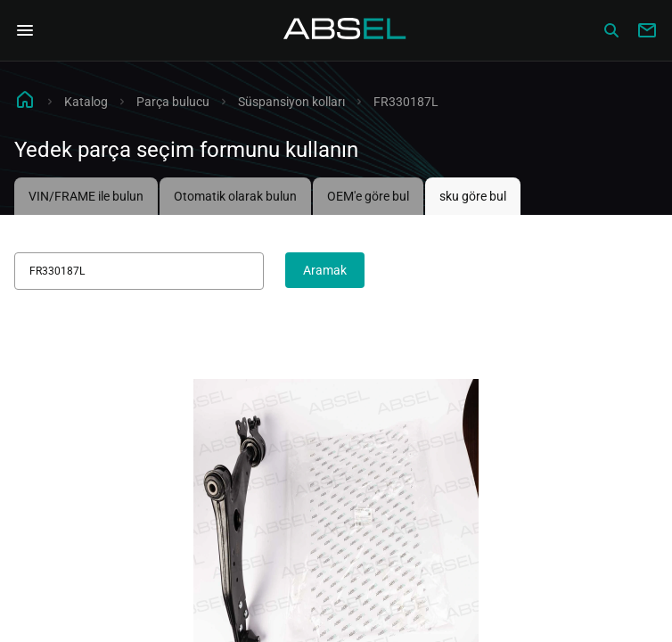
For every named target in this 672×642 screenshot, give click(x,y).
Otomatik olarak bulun (235, 196)
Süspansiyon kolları (291, 102)
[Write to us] (647, 30)
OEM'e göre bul (368, 196)
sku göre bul (473, 196)
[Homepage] (345, 30)
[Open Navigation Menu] (25, 30)
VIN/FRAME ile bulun (86, 196)
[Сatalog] (611, 30)
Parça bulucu (173, 102)
